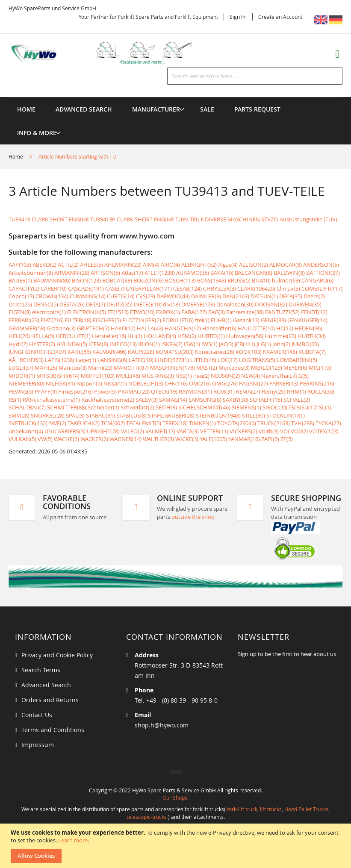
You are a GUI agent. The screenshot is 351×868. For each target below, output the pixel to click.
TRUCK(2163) (274, 423)
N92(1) (184, 376)
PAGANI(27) (254, 383)
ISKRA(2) (172, 344)
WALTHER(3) (158, 439)
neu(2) (201, 376)
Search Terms (41, 670)
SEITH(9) (166, 407)
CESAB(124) (187, 288)
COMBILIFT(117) (322, 288)
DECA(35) (291, 296)
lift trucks (271, 809)
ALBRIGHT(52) (199, 265)
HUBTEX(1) (211, 336)
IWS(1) (209, 344)
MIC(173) (320, 368)
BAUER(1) (20, 280)
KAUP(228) (141, 352)
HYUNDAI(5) (72, 344)
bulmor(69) (286, 280)
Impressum (38, 745)
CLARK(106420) (256, 288)
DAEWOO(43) (173, 296)
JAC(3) (226, 344)
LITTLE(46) (203, 360)
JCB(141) (245, 344)
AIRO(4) (170, 265)
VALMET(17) (160, 431)
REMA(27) (248, 391)
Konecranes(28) (215, 352)
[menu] (175, 97)
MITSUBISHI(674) (58, 376)
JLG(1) (264, 344)
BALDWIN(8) (289, 273)
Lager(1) (86, 360)
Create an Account (280, 17)
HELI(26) (19, 336)
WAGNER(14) (125, 439)
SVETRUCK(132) (28, 423)
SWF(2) (58, 423)
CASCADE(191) (86, 288)
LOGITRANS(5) (257, 360)
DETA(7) (96, 304)
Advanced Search (46, 685)
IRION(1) (149, 344)
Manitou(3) (73, 368)
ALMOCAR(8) (286, 265)
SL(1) (325, 407)
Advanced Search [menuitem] (84, 109)
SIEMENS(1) (246, 407)
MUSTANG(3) (158, 376)
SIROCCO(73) (279, 407)
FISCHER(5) (107, 320)
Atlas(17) (132, 273)
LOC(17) (228, 360)
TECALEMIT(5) (144, 423)
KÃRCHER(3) (26, 360)
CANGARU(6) (317, 280)
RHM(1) (296, 391)
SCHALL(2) (297, 400)
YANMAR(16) (244, 439)
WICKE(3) (187, 439)
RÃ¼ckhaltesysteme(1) (51, 400)
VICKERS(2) (243, 431)
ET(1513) (118, 312)
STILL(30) (254, 415)
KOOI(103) (249, 352)
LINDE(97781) (172, 360)
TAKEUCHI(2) (84, 423)
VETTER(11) (214, 431)
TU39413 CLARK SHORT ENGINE (49, 219)
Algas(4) (228, 265)
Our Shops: (175, 797)
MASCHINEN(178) (173, 368)
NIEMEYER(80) (27, 383)
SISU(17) (307, 407)
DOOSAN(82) (271, 304)
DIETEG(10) (148, 304)
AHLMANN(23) (123, 265)
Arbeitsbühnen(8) (31, 273)
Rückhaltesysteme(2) (108, 400)
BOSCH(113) (180, 280)
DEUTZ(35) (119, 304)
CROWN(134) (52, 296)
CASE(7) (115, 288)
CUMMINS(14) (88, 296)
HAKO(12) (123, 328)
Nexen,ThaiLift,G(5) (285, 376)
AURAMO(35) (193, 273)
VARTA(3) (188, 431)
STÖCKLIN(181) (286, 415)
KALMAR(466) (109, 352)
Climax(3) (288, 288)
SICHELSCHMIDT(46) (204, 407)
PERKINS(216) (317, 383)
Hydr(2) (18, 344)
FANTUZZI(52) (282, 312)
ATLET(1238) (160, 273)
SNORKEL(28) (48, 415)
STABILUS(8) (131, 415)
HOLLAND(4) (160, 336)
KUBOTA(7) (312, 352)
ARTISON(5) (105, 273)
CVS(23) (146, 296)
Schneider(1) (103, 407)
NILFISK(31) (60, 383)
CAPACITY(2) (24, 288)
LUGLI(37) (21, 368)
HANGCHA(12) (183, 328)
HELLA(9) (43, 336)
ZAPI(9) (270, 439)
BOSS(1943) (212, 280)
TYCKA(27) (328, 423)
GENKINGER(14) (307, 320)
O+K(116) (176, 383)
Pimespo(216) (75, 391)
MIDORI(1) (22, 376)
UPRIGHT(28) (103, 431)
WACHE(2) (66, 439)
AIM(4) (151, 265)
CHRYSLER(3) (220, 288)
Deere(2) (314, 296)
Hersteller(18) (109, 336)
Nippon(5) (89, 383)
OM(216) (200, 383)
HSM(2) (187, 336)
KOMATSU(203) (175, 352)
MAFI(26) (46, 368)
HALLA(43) (150, 328)
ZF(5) (287, 439)
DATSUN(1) (264, 296)
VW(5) (45, 439)
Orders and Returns (50, 700)
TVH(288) (303, 423)
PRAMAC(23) (134, 391)
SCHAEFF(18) (266, 400)
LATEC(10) (141, 360)
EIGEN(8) (20, 312)
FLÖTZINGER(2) (142, 320)
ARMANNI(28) (72, 273)
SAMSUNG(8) (205, 400)
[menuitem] (156, 109)
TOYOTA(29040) (237, 423)
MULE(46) (128, 376)
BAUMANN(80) (52, 280)
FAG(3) (217, 312)
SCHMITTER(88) (67, 407)
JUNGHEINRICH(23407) (37, 352)
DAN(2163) (236, 296)
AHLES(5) (91, 265)
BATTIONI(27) (323, 273)
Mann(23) (100, 368)
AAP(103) (20, 265)
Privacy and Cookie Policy (57, 655)
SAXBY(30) (236, 400)
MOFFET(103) (98, 376)
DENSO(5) (46, 304)
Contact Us (37, 715)
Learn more (73, 840)
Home (16, 156)
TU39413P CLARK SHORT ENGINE (132, 219)
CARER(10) (54, 288)
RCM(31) (224, 391)
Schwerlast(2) (137, 407)
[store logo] (109, 53)
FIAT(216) (52, 320)
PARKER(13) (284, 383)
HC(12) (285, 328)
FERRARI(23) (24, 320)
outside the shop (193, 517)
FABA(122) (194, 312)
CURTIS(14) (121, 296)
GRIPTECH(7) (93, 328)
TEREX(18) (175, 423)
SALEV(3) (147, 400)
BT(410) (261, 280)
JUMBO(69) (305, 344)
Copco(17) (21, 296)
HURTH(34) (312, 336)
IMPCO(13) (123, 344)
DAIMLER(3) (206, 296)
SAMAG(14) (173, 400)
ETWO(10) (142, 312)
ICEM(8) (98, 344)
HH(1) (135, 336)
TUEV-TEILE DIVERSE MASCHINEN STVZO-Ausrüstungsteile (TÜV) (256, 219)
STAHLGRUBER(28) (171, 415)
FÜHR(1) (221, 320)
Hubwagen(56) (245, 336)
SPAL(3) (75, 415)
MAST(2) (207, 368)
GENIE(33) (273, 320)
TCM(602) (113, 423)
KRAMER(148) (280, 352)
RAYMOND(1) (195, 391)
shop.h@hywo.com (162, 725)
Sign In (237, 17)
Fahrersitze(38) (245, 312)
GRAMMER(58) (27, 328)
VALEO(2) (133, 431)
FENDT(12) (314, 312)
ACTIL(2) (68, 265)
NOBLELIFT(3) (146, 383)
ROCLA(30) (321, 391)
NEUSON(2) (225, 376)
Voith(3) (269, 431)
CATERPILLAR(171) (149, 288)
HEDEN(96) (308, 328)
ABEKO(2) (44, 265)
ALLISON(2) (254, 265)
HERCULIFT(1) (73, 336)
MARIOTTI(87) (131, 368)
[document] (177, 846)
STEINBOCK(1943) (218, 415)
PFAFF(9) (46, 391)
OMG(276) (225, 383)
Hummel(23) (280, 336)
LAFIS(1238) (60, 360)
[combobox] (255, 76)
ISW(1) (192, 344)
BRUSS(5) (239, 280)
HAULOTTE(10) (256, 328)
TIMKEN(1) (202, 423)
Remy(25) (274, 391)
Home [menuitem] (26, 109)
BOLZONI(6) (149, 280)
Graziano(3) (61, 328)
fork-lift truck (242, 809)
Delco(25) (20, 304)
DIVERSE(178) (198, 304)
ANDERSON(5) (321, 265)
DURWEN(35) (305, 304)
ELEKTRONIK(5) (87, 312)
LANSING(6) (112, 360)
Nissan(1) (115, 383)
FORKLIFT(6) (178, 320)
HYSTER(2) (42, 344)
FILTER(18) (78, 320)
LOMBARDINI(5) (297, 360)
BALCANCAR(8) (254, 273)
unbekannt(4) (26, 431)
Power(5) (105, 391)
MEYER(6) (295, 368)
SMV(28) (19, 415)
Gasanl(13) (246, 320)
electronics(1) (49, 312)
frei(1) (202, 320)
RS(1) (15, 400)
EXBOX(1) (168, 312)
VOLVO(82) (294, 431)
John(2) (281, 344)
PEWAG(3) (21, 391)
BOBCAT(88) (117, 280)
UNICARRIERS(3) (65, 431)
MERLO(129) (267, 368)
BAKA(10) (222, 273)
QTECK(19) (164, 391)
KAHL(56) (79, 352)
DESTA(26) (72, 304)
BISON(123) (86, 280)
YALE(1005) (213, 439)
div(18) (171, 304)
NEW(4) (251, 376)
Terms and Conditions (53, 730)
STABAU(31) (100, 415)
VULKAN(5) (22, 439)
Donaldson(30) (235, 304)
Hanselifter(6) (219, 328)
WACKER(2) (94, 439)
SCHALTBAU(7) (27, 407)
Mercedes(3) (234, 368)
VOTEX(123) (324, 431)
